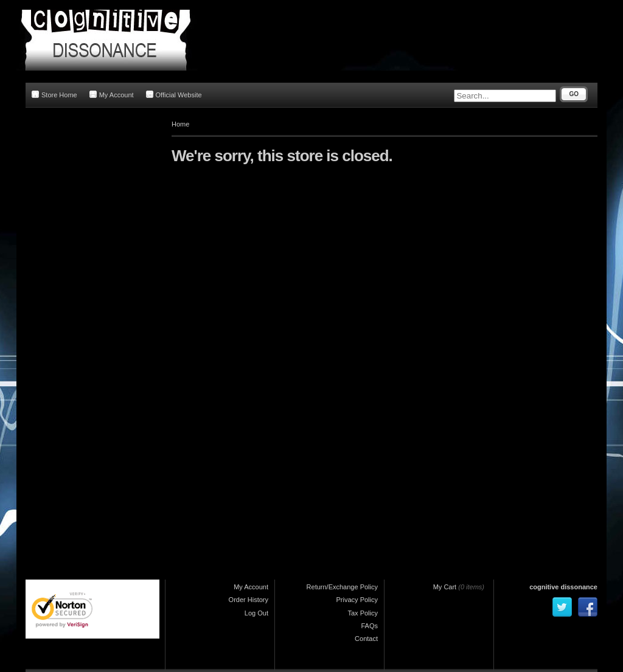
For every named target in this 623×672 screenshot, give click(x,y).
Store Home (54, 95)
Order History (249, 600)
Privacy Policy (357, 600)
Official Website (174, 95)
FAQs (369, 626)
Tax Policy (363, 613)
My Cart (445, 587)
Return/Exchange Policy (342, 587)
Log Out (256, 613)
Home (180, 124)
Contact (366, 639)
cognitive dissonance (563, 587)
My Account (112, 95)
